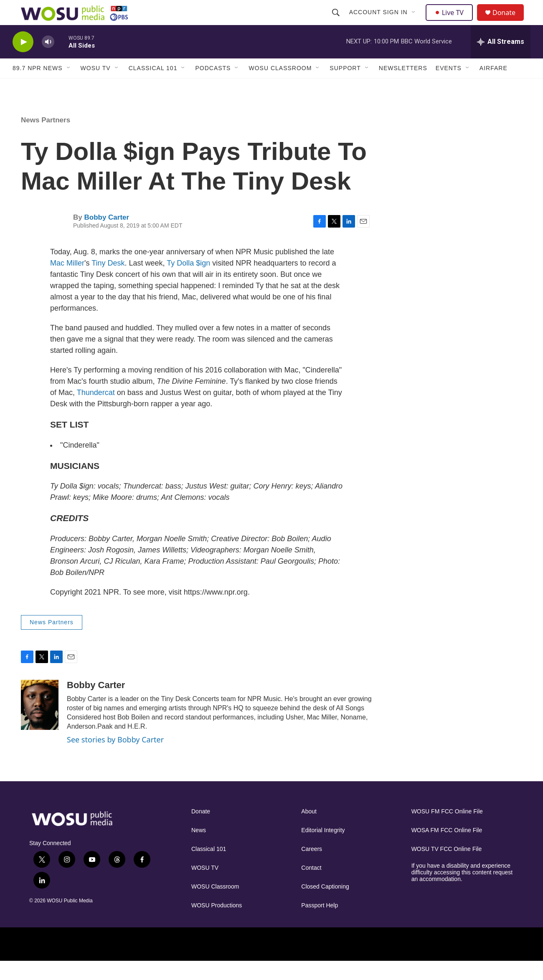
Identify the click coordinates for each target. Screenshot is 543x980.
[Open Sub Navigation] (415, 22)
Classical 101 (153, 87)
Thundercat (96, 411)
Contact (311, 887)
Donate (509, 22)
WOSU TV (96, 87)
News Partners (46, 139)
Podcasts (213, 87)
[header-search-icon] (337, 22)
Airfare (494, 87)
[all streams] (501, 61)
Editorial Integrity (323, 849)
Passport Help (320, 924)
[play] (23, 61)
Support (345, 87)
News (199, 849)
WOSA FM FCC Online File (447, 849)
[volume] (48, 61)
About (309, 830)
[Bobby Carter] (40, 724)
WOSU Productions (217, 924)
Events (449, 87)
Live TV (452, 22)
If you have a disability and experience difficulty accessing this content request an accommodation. (462, 891)
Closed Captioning (325, 905)
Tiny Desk (108, 282)
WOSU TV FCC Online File (447, 868)
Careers (312, 868)
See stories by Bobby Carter (115, 758)
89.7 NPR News (38, 87)
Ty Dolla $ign (188, 282)
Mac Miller (67, 282)
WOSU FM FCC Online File (447, 830)
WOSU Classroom (280, 87)
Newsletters (403, 87)
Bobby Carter (107, 236)
